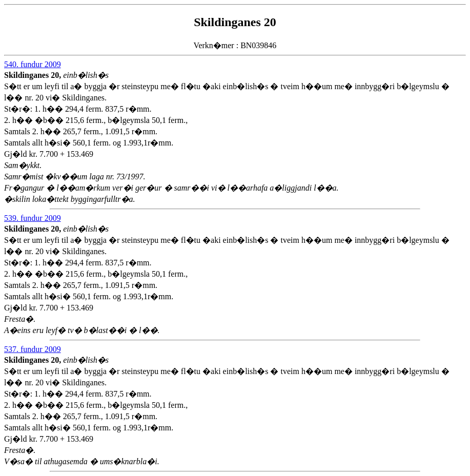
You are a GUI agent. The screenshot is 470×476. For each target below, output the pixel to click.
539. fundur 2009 (33, 218)
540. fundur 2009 (33, 64)
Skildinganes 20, (34, 75)
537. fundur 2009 (33, 349)
